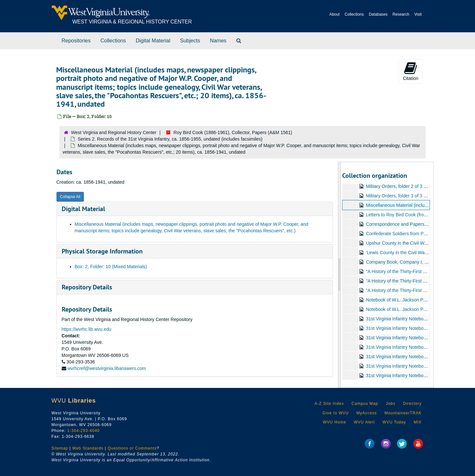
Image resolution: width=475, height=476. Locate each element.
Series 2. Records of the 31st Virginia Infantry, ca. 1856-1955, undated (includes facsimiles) (170, 139)
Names (218, 41)
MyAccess (367, 413)
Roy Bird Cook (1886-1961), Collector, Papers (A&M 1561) (233, 132)
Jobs (391, 404)
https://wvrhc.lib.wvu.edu (87, 329)
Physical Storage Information (102, 251)
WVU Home (334, 422)
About (334, 14)
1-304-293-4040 (83, 431)
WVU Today (394, 422)
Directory (412, 404)
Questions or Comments (132, 448)
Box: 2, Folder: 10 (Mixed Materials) (111, 267)
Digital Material (153, 41)
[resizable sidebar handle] (340, 275)
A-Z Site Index (329, 404)
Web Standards (88, 448)
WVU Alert (364, 422)
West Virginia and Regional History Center (114, 132)
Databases (378, 14)
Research (401, 14)
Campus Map (365, 404)
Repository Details (87, 287)
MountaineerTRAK (403, 413)
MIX (418, 422)
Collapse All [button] (70, 197)
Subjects (190, 41)
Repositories (76, 41)
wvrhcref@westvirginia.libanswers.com (107, 368)
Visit (418, 14)
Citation (411, 71)
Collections (354, 14)
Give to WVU (336, 413)
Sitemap (60, 448)
